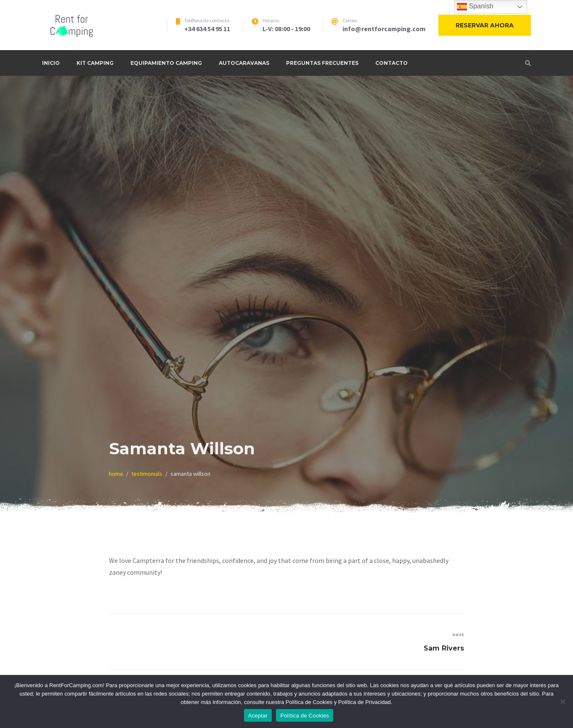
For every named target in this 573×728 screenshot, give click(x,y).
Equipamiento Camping (166, 63)
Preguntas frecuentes (322, 63)
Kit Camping (95, 63)
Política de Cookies (305, 716)
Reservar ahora (485, 25)
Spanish (475, 7)
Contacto (391, 63)
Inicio (51, 63)
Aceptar (258, 716)
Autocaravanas (244, 63)
